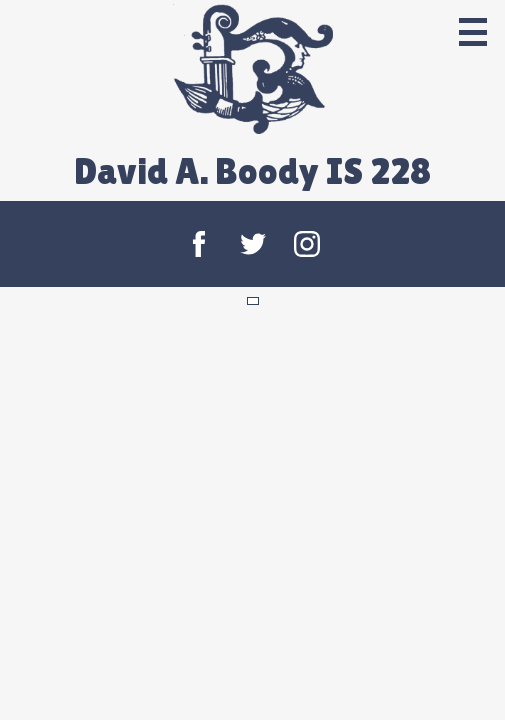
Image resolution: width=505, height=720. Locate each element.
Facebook (199, 244)
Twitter (253, 244)
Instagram (307, 244)
